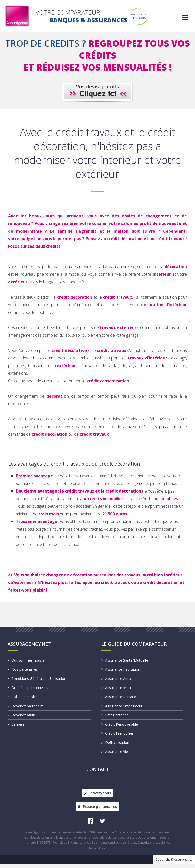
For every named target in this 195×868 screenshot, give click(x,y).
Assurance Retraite (119, 701)
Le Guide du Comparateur (134, 648)
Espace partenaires (97, 810)
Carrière (16, 728)
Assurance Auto (116, 683)
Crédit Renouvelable (120, 728)
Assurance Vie (115, 756)
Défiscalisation (115, 747)
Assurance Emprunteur (122, 710)
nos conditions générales (120, 847)
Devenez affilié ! (23, 719)
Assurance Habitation (121, 673)
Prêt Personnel (115, 719)
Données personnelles (28, 692)
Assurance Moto (117, 692)
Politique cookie (23, 701)
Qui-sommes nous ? (26, 664)
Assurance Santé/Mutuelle (125, 664)
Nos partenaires (23, 673)
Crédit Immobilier (117, 737)
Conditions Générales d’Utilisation (37, 683)
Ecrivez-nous (98, 797)
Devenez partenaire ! (27, 710)
